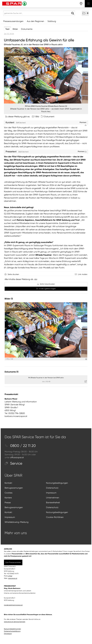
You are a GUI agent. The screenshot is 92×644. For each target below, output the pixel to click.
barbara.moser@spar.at (16, 416)
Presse (8, 502)
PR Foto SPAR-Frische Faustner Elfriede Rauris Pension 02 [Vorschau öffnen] (46, 106)
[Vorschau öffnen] (46, 75)
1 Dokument (49, 117)
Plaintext (82, 151)
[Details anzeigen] (86, 359)
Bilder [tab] (15, 29)
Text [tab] (7, 29)
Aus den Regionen (35, 21)
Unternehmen (53, 498)
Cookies (8, 493)
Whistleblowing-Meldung (17, 522)
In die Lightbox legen (46, 289)
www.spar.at (13, 578)
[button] (85, 13)
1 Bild (37, 117)
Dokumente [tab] (27, 29)
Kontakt (8, 483)
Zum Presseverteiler (13, 562)
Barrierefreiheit (53, 502)
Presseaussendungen (13, 21)
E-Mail (10, 576)
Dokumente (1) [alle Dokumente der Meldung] (12, 372)
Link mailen (83, 274)
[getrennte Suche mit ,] (39, 13)
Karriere (8, 498)
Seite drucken (13, 274)
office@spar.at (17, 457)
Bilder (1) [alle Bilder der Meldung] (9, 299)
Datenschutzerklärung (12, 631)
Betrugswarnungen (14, 488)
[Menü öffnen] (88, 4)
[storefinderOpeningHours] (81, 4)
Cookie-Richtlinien (55, 517)
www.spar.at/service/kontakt (15, 622)
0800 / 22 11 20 (20, 446)
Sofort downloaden (46, 284)
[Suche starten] (73, 13)
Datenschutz (52, 488)
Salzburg (52, 21)
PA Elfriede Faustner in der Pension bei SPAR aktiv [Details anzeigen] (46, 378)
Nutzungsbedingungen (57, 483)
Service (13, 463)
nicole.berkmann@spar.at (13, 605)
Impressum (51, 493)
